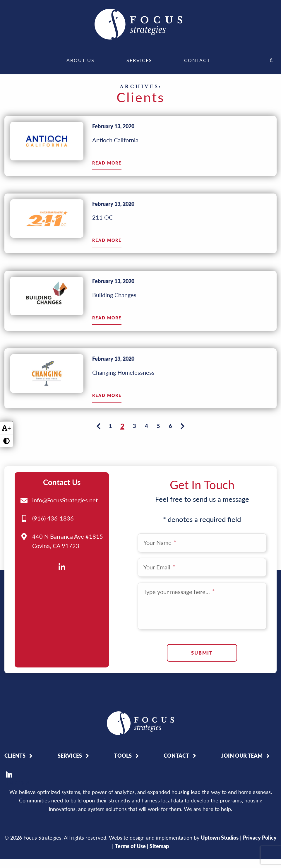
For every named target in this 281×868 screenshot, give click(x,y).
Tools (123, 730)
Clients (15, 730)
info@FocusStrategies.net (65, 474)
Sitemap (159, 820)
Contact (197, 60)
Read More (107, 163)
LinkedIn (9, 749)
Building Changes (114, 295)
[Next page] (182, 426)
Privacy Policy (260, 812)
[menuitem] (80, 60)
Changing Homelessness (123, 372)
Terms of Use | (132, 820)
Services (139, 60)
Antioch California (115, 140)
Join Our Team (242, 730)
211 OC (102, 217)
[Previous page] (98, 426)
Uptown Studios (220, 812)
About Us (80, 60)
